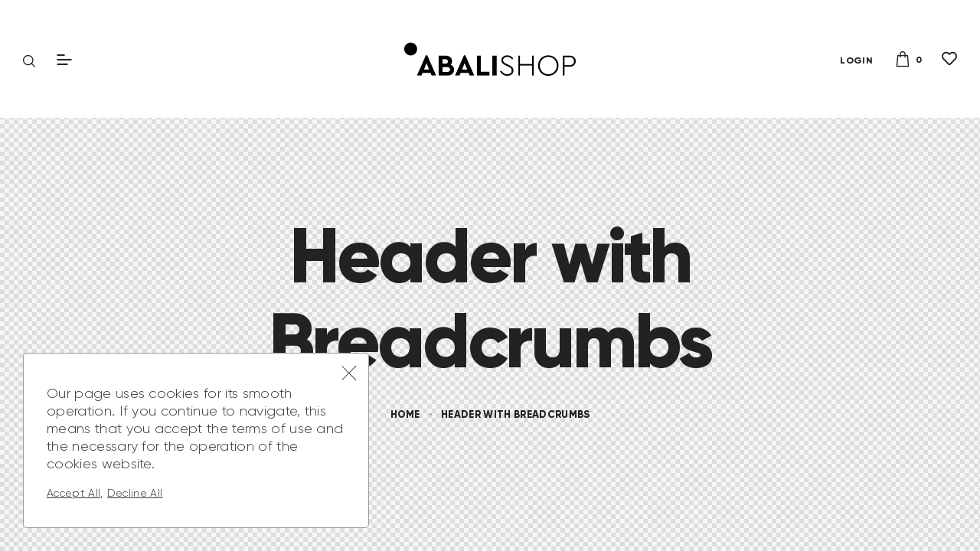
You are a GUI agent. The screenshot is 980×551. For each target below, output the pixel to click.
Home (405, 414)
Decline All (135, 493)
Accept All (73, 493)
